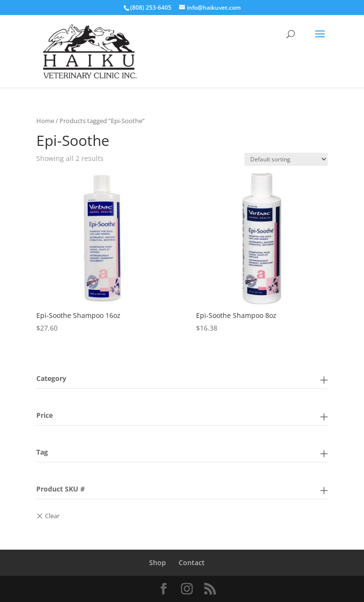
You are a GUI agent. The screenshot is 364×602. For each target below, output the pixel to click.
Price (45, 415)
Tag (42, 452)
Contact (192, 562)
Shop (158, 562)
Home (45, 121)
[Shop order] (286, 159)
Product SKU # (61, 489)
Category (51, 378)
